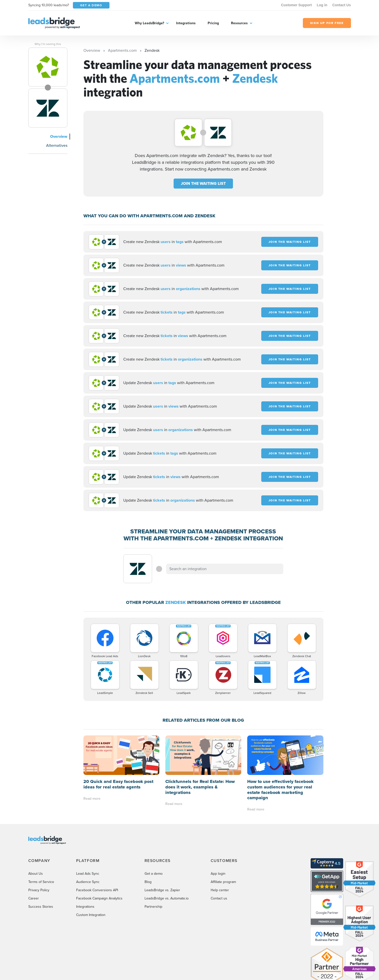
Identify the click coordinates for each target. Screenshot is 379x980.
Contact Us (342, 5)
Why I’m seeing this (48, 44)
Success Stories (41, 907)
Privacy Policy (39, 890)
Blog (148, 882)
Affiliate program (223, 882)
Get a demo (154, 874)
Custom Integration (91, 915)
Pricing (213, 23)
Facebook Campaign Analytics (99, 898)
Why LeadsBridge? (149, 23)
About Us (36, 874)
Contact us (219, 898)
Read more (92, 799)
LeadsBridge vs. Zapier (162, 890)
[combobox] (225, 569)
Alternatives (57, 145)
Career (34, 898)
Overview (59, 136)
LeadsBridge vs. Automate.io (167, 898)
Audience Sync (88, 882)
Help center (220, 890)
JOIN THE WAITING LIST (203, 183)
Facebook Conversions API (97, 890)
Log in (322, 5)
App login (218, 874)
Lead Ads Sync (88, 874)
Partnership (153, 907)
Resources (239, 23)
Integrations (186, 23)
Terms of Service (41, 882)
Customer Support (296, 5)
